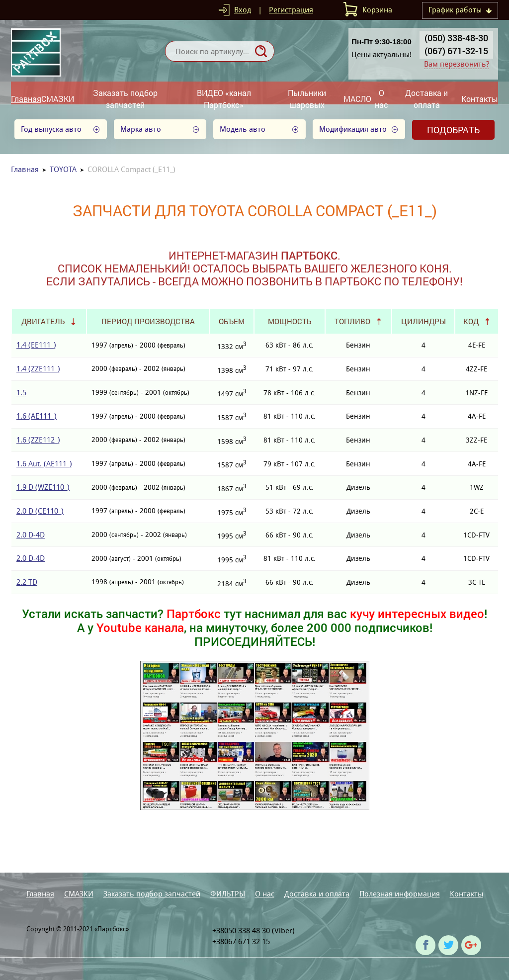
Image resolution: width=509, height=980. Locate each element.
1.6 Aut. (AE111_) (44, 464)
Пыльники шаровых (307, 99)
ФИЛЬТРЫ (228, 894)
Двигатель (43, 321)
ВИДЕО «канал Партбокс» (224, 99)
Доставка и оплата (426, 99)
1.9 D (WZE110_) (43, 487)
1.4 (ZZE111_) (38, 369)
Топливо (352, 321)
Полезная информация (400, 894)
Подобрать (453, 130)
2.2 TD (27, 582)
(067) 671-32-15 (456, 51)
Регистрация (291, 10)
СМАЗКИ (58, 99)
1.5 (21, 393)
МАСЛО (357, 99)
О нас (382, 99)
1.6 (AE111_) (37, 416)
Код (471, 321)
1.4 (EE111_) (36, 345)
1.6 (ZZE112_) (38, 440)
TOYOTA (63, 169)
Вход (243, 10)
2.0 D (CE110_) (40, 511)
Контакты (480, 99)
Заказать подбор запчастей (125, 99)
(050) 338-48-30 (456, 38)
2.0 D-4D (31, 535)
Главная (26, 99)
